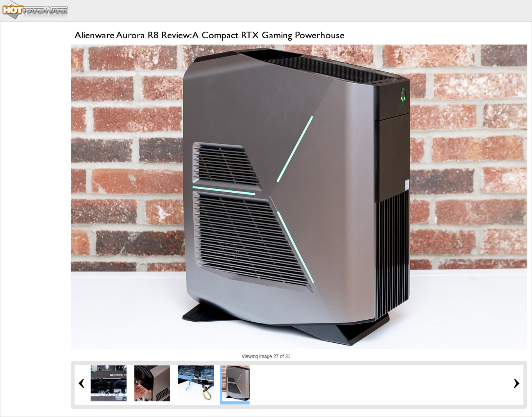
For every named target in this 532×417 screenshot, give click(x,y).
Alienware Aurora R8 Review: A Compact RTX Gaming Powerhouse (210, 35)
